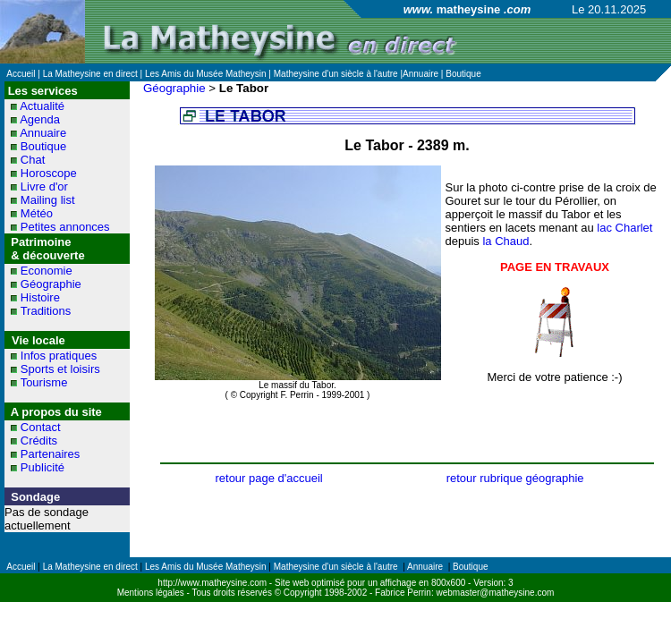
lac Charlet (624, 228)
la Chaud (505, 241)
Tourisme (44, 382)
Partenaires (50, 454)
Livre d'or (44, 186)
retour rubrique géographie (515, 478)
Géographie (51, 284)
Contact (41, 427)
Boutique (43, 146)
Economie (47, 271)
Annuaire (43, 133)
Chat (33, 160)
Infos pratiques (59, 356)
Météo (37, 213)
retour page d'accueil (268, 478)
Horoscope (49, 173)
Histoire (40, 297)
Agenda (40, 119)
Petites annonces (65, 227)
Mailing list (48, 200)
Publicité (42, 467)
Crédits (39, 441)
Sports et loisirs (60, 369)
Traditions (46, 311)
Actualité (42, 106)
